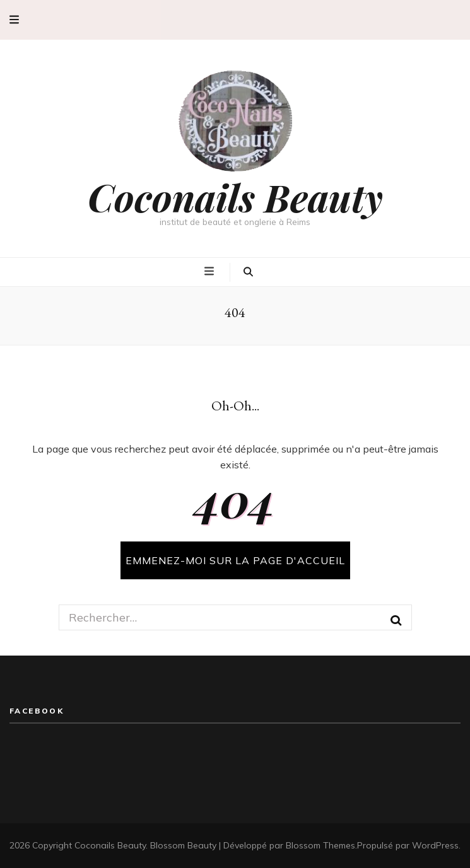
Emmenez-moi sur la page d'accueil (235, 560)
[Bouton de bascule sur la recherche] (248, 272)
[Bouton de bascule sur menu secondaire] (14, 20)
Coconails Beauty (235, 197)
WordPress (435, 845)
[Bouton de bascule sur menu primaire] (211, 271)
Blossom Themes (320, 845)
